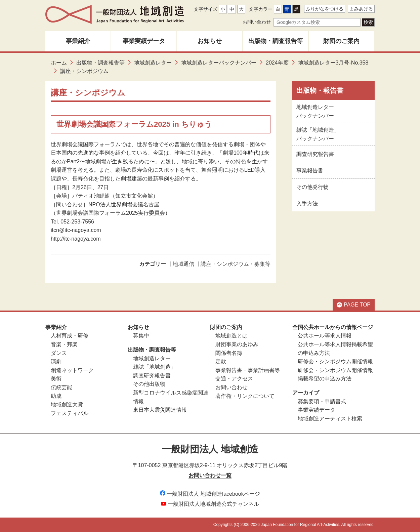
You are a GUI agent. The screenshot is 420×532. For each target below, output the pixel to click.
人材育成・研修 (70, 336)
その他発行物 (312, 187)
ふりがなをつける (325, 9)
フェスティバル (70, 413)
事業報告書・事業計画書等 (248, 370)
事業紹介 (78, 41)
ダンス (59, 353)
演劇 (56, 361)
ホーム (59, 63)
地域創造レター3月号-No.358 (333, 63)
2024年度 (277, 63)
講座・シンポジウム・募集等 (236, 264)
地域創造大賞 (67, 404)
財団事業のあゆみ (237, 344)
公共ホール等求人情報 (325, 336)
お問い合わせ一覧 (210, 475)
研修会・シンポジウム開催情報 (335, 361)
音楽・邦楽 (64, 344)
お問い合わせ (257, 22)
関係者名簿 (229, 353)
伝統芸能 (61, 387)
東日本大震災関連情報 (160, 410)
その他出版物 (149, 384)
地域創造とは (232, 336)
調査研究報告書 (315, 154)
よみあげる (361, 9)
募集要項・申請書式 (322, 401)
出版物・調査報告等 (276, 41)
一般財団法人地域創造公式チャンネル (210, 504)
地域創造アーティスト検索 (330, 419)
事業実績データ (144, 41)
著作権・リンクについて (245, 396)
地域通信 (183, 264)
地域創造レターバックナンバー (219, 63)
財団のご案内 (341, 41)
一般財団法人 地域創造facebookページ (210, 494)
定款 (221, 361)
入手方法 (307, 203)
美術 (56, 379)
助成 (56, 396)
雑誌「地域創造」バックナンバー (318, 134)
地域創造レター (153, 63)
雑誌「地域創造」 (155, 367)
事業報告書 (310, 171)
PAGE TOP (354, 305)
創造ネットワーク (72, 370)
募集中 (141, 336)
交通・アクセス (234, 379)
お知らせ (210, 41)
